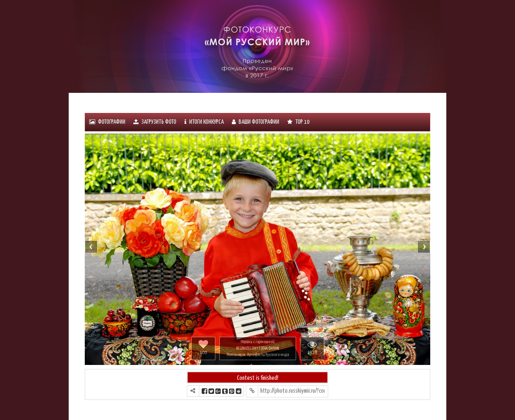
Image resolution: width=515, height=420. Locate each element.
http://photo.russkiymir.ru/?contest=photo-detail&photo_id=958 (292, 391)
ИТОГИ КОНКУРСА (204, 122)
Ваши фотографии (255, 122)
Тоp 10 (298, 122)
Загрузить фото (155, 122)
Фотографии (107, 122)
